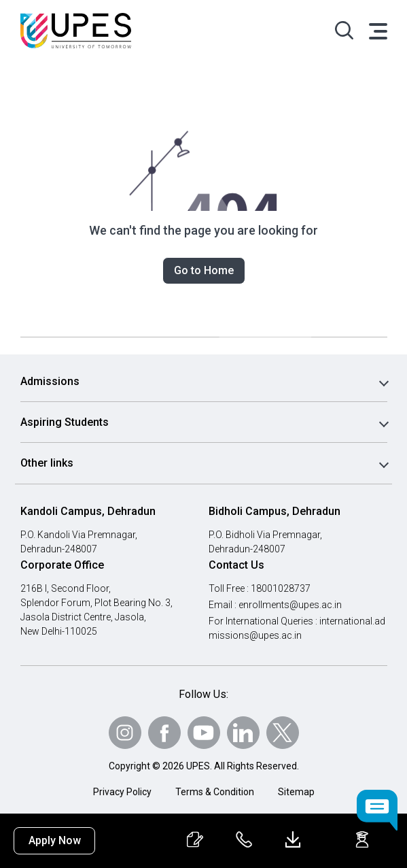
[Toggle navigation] (377, 31)
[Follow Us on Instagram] (125, 733)
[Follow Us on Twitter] (283, 733)
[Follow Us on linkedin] (243, 733)
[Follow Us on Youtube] (204, 733)
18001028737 (282, 588)
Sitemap (296, 792)
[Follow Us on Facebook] (164, 733)
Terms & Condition (215, 792)
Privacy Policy (122, 792)
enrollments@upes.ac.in (291, 605)
